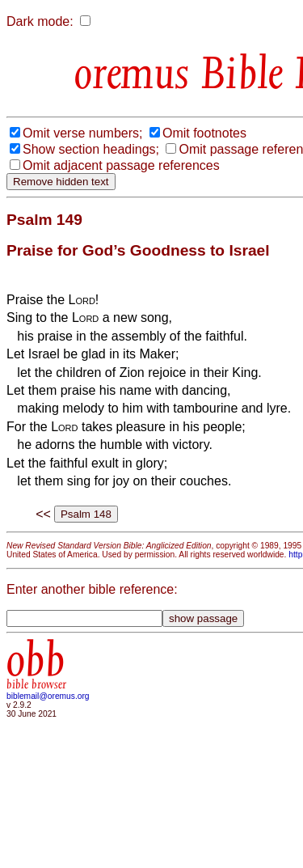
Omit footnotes (204, 133)
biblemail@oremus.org (48, 696)
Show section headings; (91, 149)
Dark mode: (40, 21)
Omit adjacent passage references (121, 165)
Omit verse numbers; (82, 133)
